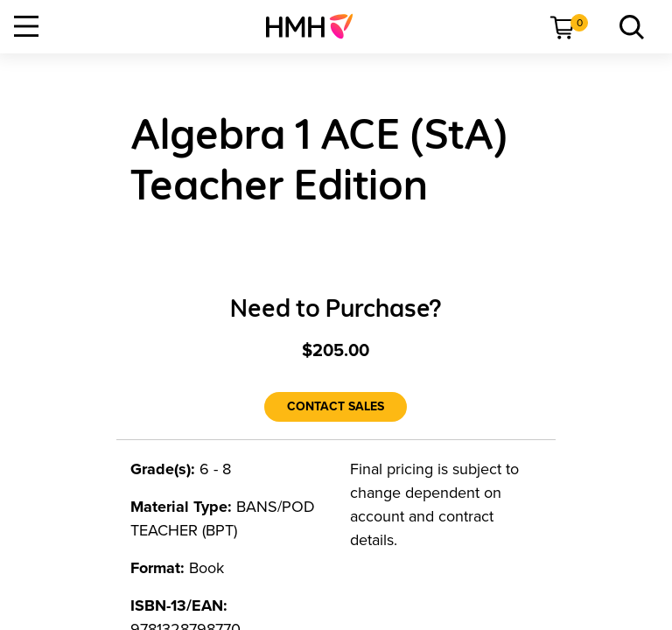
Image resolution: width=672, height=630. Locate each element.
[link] (316, 26)
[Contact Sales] (336, 407)
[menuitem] (316, 26)
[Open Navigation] (26, 26)
